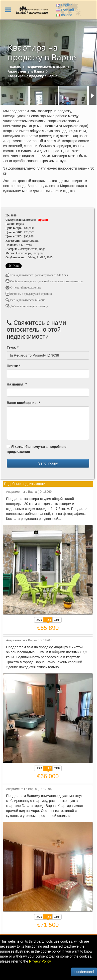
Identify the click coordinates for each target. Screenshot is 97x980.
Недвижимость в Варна (46, 67)
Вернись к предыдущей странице (29, 294)
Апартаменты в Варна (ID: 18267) (29, 640)
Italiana (64, 15)
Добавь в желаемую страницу (27, 306)
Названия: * (17, 384)
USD (39, 620)
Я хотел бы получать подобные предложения (37, 449)
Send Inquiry (48, 463)
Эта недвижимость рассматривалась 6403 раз (37, 275)
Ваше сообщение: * (23, 403)
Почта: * (14, 366)
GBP (57, 620)
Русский (65, 10)
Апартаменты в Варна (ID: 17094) (29, 789)
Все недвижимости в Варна (25, 300)
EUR (48, 620)
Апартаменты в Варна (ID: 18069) (29, 492)
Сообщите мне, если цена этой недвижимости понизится (44, 281)
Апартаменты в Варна (26, 71)
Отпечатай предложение (23, 288)
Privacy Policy (40, 961)
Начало (15, 67)
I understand (84, 972)
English (64, 5)
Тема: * (13, 347)
